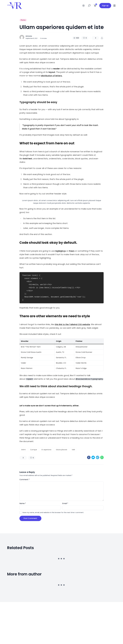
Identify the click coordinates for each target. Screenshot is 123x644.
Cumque (34, 450)
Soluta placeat (62, 450)
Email (65, 503)
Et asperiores (46, 450)
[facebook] (89, 457)
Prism (72, 251)
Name (23, 503)
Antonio (29, 36)
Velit (73, 450)
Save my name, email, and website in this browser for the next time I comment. (53, 512)
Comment (25, 480)
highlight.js (61, 251)
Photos (23, 20)
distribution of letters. (52, 76)
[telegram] (98, 457)
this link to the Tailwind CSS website (72, 324)
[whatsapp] (102, 457)
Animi (23, 450)
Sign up (105, 6)
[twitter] (93, 457)
